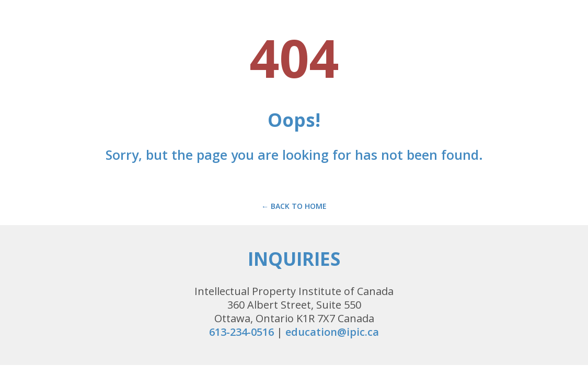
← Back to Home (294, 206)
